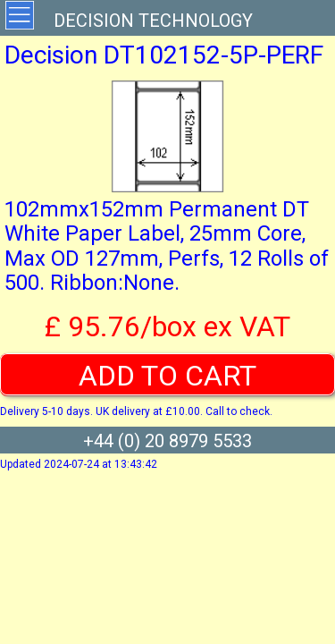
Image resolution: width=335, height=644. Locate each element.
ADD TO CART (167, 376)
